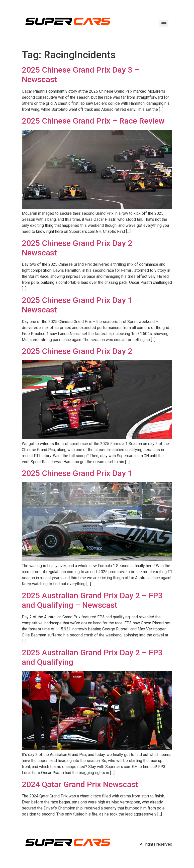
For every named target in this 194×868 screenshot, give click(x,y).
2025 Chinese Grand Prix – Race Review (93, 121)
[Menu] (164, 24)
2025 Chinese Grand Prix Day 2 (77, 351)
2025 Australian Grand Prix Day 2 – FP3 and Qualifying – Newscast (92, 600)
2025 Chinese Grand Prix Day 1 (77, 473)
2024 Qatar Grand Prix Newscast (80, 784)
